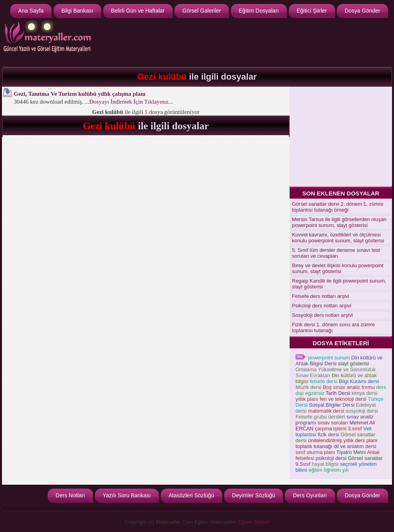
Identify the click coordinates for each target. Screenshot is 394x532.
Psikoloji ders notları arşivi (322, 306)
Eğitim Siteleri (254, 522)
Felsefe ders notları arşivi (321, 296)
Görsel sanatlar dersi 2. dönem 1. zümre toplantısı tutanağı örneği (338, 207)
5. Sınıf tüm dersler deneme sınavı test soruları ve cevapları (336, 253)
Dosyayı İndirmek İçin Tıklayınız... (131, 102)
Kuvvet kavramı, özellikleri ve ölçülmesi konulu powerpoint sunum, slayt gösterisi (338, 238)
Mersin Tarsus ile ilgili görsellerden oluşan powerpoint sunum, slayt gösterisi (339, 222)
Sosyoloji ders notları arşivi (322, 315)
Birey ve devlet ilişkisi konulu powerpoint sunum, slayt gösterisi (338, 268)
